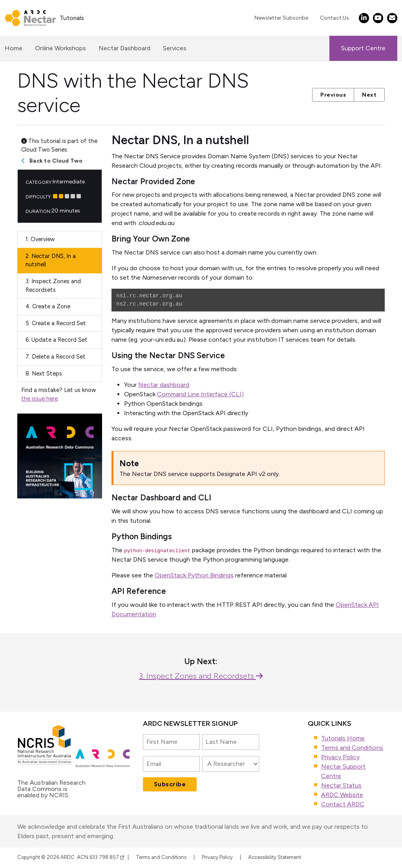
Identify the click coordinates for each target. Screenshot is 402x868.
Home (14, 48)
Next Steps (44, 374)
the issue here (39, 399)
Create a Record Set (56, 323)
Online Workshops (60, 48)
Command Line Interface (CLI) (200, 394)
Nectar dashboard (164, 385)
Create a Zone (48, 306)
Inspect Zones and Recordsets (53, 286)
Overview (40, 239)
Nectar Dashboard (124, 48)
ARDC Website (342, 795)
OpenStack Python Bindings (194, 575)
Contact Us (334, 18)
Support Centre (363, 48)
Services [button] (175, 48)
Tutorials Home (343, 738)
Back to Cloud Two (56, 161)
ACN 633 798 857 (100, 857)
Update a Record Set (57, 340)
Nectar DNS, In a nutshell (51, 260)
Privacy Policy (340, 757)
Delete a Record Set (56, 357)
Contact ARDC (343, 804)
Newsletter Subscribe (281, 18)
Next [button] (369, 95)
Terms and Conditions (352, 748)
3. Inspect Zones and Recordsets (201, 676)
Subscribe (170, 784)
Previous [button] (333, 95)
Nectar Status (341, 785)
